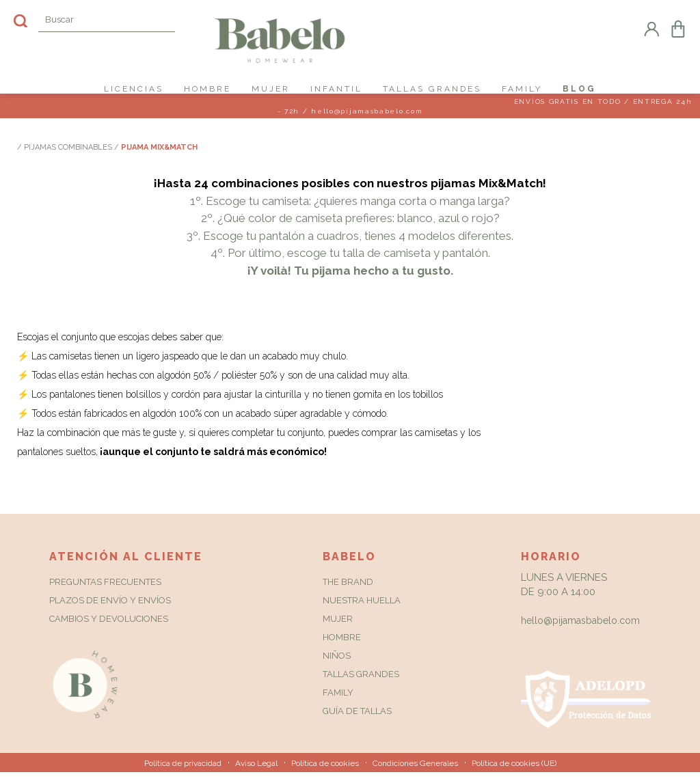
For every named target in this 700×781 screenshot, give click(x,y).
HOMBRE (207, 89)
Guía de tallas (357, 720)
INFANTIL (336, 89)
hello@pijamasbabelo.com (580, 629)
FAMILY (522, 89)
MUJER (271, 89)
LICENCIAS (134, 89)
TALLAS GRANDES (432, 89)
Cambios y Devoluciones (109, 628)
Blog (579, 89)
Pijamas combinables (69, 156)
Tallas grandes (361, 683)
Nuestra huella (362, 609)
